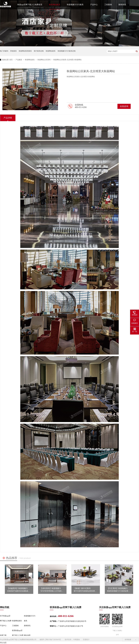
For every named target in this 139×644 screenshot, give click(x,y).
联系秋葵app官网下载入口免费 (18, 633)
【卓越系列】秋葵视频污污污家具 (21, 588)
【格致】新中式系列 (82, 588)
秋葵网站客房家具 (25, 51)
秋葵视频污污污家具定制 (67, 51)
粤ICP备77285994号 (53, 640)
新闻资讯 (122, 5)
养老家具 (13, 51)
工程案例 (108, 5)
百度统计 (86, 640)
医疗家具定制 (39, 51)
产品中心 (94, 5)
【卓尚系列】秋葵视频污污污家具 (54, 588)
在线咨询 (124, 106)
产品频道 (19, 60)
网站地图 (27, 635)
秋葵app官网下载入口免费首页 (30, 5)
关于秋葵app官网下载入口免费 (6, 618)
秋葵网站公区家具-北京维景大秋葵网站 (67, 60)
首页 (11, 60)
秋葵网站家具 (55, 5)
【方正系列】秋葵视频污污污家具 (121, 588)
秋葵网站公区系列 (44, 60)
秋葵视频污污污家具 (75, 5)
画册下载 (3, 635)
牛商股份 (77, 640)
